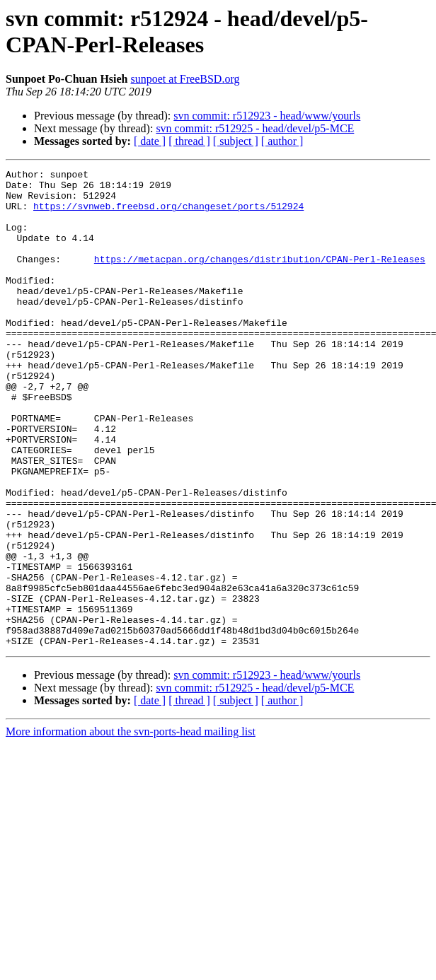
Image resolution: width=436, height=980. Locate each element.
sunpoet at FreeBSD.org (185, 79)
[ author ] (282, 141)
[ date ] (150, 141)
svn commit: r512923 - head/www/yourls (267, 116)
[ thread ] (189, 141)
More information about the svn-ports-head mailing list (131, 827)
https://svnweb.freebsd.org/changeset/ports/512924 (168, 214)
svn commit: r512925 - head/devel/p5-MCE (255, 128)
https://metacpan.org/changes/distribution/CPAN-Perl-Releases (260, 278)
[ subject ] (236, 141)
